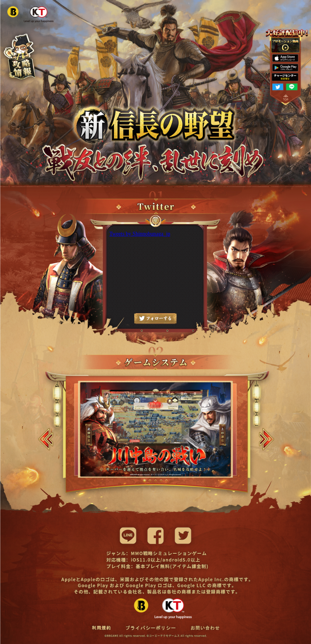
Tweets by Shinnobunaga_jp (140, 234)
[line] (128, 536)
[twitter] (183, 536)
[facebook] (156, 536)
